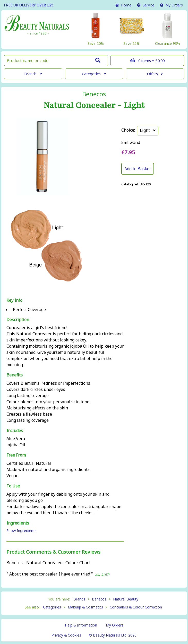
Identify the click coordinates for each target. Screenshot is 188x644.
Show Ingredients (22, 531)
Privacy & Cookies (66, 635)
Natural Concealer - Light (94, 105)
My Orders (171, 5)
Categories (94, 74)
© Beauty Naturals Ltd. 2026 (113, 635)
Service (146, 5)
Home (123, 5)
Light (148, 130)
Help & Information (81, 625)
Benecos (94, 94)
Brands (33, 74)
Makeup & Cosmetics (85, 607)
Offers (155, 74)
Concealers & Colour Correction (136, 607)
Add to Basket (138, 169)
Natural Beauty (126, 599)
